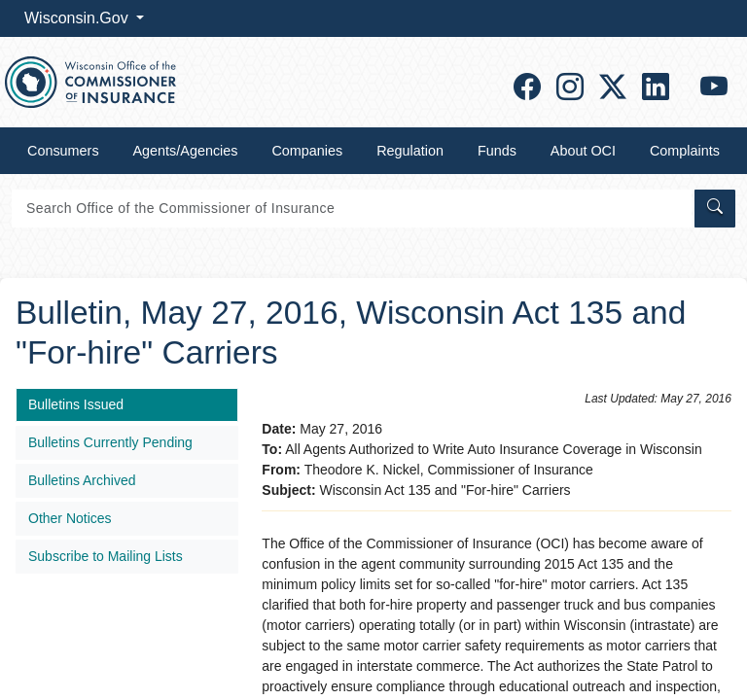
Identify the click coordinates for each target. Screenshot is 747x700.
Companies (307, 151)
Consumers (63, 151)
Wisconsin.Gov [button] (78, 18)
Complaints (685, 151)
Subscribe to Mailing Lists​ (106, 556)
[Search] (352, 209)
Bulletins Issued (76, 404)
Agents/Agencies (186, 151)
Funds (497, 151)
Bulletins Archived (82, 480)
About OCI (583, 151)
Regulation (410, 151)
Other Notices (70, 518)
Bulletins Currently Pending (110, 442)
